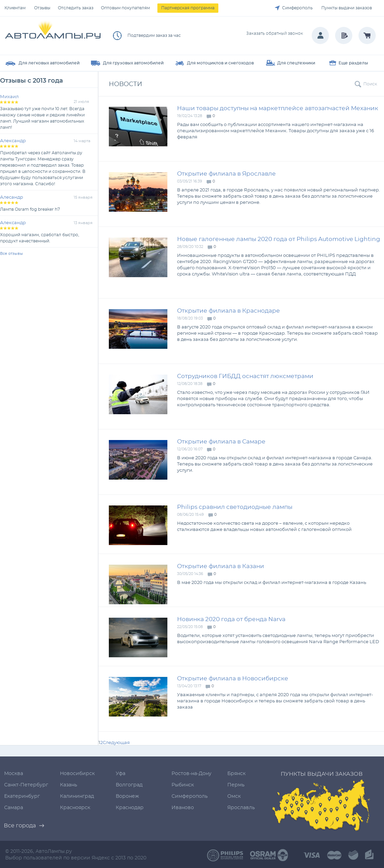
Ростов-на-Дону (191, 774)
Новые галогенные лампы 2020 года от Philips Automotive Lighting (279, 239)
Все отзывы (12, 254)
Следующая (116, 743)
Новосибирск (77, 774)
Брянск (236, 774)
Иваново (183, 808)
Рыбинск (183, 785)
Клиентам (15, 8)
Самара (14, 808)
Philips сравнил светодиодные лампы (235, 507)
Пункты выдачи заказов (347, 8)
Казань (69, 785)
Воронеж (127, 796)
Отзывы (42, 8)
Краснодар (130, 808)
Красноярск (75, 808)
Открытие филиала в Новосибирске (233, 678)
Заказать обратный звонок (275, 33)
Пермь (236, 785)
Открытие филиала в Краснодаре (229, 311)
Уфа (121, 774)
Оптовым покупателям (125, 8)
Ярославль (241, 808)
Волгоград (129, 785)
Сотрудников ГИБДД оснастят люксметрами (245, 376)
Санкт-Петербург (26, 785)
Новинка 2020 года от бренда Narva (231, 619)
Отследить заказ (76, 8)
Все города (20, 826)
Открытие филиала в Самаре (221, 442)
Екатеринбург (22, 796)
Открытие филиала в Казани (221, 566)
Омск (234, 796)
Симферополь (297, 8)
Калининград (77, 796)
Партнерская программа (188, 8)
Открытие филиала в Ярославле (226, 174)
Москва (14, 774)
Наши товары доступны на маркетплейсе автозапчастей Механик (278, 108)
